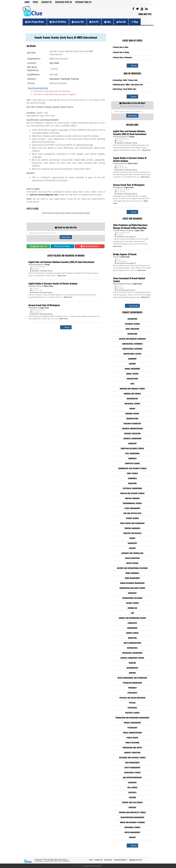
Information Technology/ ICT (126, 237)
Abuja (47, 265)
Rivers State (48, 286)
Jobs (107, 22)
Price (35, 2)
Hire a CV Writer (58, 22)
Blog (135, 22)
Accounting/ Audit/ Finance (126, 290)
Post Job (121, 22)
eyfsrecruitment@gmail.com (44, 195)
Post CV (94, 22)
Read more (62, 276)
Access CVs (78, 22)
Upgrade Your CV (83, 2)
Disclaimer (108, 860)
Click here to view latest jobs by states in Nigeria (54, 94)
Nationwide (125, 257)
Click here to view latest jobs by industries (52, 91)
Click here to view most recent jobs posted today (66, 213)
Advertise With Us (64, 2)
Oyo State (54, 63)
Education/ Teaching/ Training (64, 79)
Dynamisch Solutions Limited (92, 866)
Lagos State (44, 308)
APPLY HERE (33, 209)
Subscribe (66, 237)
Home (27, 2)
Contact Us (46, 2)
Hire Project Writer (35, 22)
